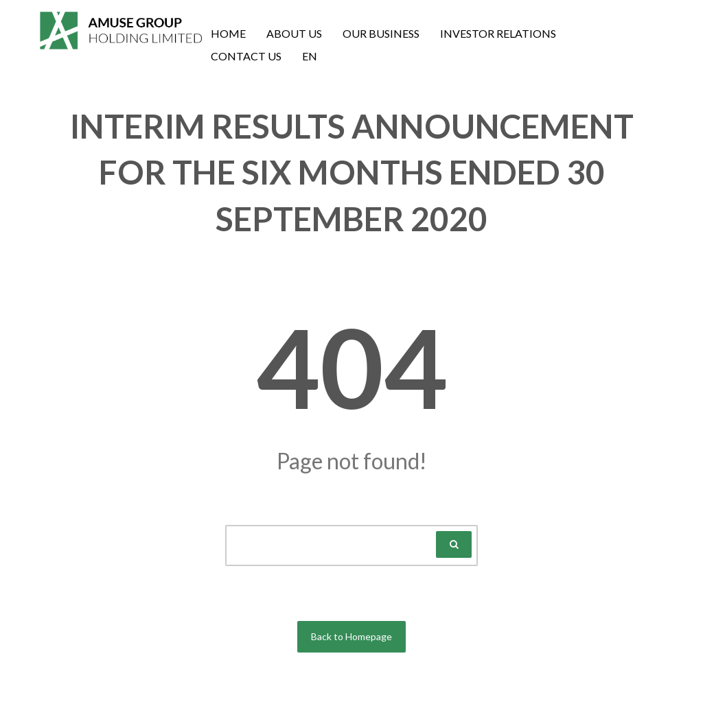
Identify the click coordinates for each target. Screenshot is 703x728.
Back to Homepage (351, 636)
